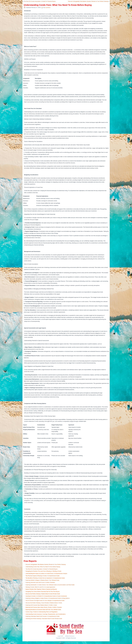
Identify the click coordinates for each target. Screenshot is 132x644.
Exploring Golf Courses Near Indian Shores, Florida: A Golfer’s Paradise (44, 607)
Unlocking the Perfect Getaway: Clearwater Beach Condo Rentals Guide (44, 619)
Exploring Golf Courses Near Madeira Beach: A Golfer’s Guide (41, 605)
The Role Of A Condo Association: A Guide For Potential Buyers (40, 1)
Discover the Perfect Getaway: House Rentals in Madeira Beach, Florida (44, 603)
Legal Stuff (60, 636)
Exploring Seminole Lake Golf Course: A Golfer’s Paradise (40, 582)
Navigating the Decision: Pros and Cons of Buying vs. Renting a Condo (43, 571)
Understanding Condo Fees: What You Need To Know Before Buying (43, 567)
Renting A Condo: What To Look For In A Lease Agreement (40, 587)
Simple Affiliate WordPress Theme (71, 643)
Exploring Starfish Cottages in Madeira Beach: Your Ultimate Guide (42, 580)
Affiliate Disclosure (70, 636)
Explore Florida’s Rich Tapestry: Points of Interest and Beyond (41, 589)
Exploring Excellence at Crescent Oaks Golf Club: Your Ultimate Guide (43, 610)
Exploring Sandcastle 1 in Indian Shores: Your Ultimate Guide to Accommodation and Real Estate (50, 585)
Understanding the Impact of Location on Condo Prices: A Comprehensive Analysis (46, 573)
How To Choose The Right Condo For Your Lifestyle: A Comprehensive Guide (45, 601)
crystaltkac (48, 7)
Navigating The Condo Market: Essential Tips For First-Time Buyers (43, 592)
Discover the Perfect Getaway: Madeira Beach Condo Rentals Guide (43, 594)
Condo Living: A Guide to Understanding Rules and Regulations (42, 612)
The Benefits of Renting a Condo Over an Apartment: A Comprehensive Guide (45, 578)
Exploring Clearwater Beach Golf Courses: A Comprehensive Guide (42, 616)
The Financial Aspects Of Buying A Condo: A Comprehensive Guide (42, 576)
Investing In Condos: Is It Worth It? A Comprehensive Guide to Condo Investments (46, 596)
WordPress (61, 643)
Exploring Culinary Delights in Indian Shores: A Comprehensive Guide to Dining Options (48, 598)
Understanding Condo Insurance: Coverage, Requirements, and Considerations (46, 614)
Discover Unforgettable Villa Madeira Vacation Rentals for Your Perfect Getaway (88, 1)
